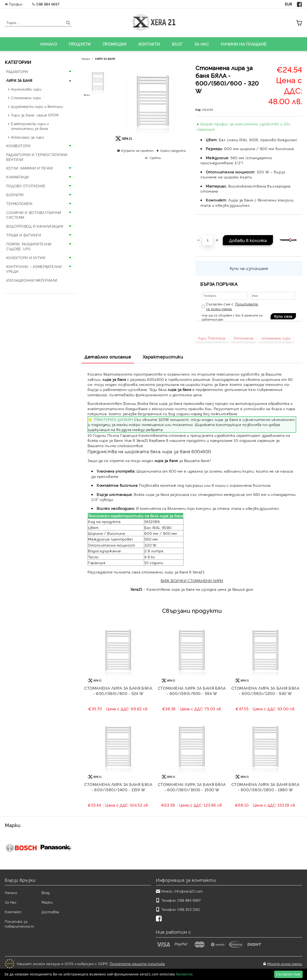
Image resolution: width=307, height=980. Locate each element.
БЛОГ (177, 44)
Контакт (13, 912)
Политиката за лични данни (232, 306)
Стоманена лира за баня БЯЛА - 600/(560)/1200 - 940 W (266, 691)
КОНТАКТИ (149, 44)
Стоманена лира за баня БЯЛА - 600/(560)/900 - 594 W (192, 691)
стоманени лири (276, 338)
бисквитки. (185, 974)
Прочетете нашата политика (137, 964)
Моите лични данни (285, 964)
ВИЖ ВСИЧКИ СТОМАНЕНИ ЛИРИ (192, 581)
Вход (46, 892)
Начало (86, 59)
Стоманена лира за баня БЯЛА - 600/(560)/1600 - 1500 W (192, 787)
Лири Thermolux (212, 338)
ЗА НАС (202, 44)
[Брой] (208, 240)
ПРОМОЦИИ (115, 44)
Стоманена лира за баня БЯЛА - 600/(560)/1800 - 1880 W (266, 787)
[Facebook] (160, 919)
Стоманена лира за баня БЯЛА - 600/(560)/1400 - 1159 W (118, 787)
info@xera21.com (189, 891)
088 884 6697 (48, 4)
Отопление (243, 338)
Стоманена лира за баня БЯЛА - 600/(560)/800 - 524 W (118, 691)
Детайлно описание (108, 357)
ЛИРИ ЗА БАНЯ (105, 59)
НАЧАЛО (49, 44)
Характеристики (163, 357)
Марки (47, 902)
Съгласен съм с (232, 306)
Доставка (50, 912)
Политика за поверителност (19, 924)
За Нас (11, 902)
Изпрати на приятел (137, 150)
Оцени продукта (173, 150)
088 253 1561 (189, 909)
